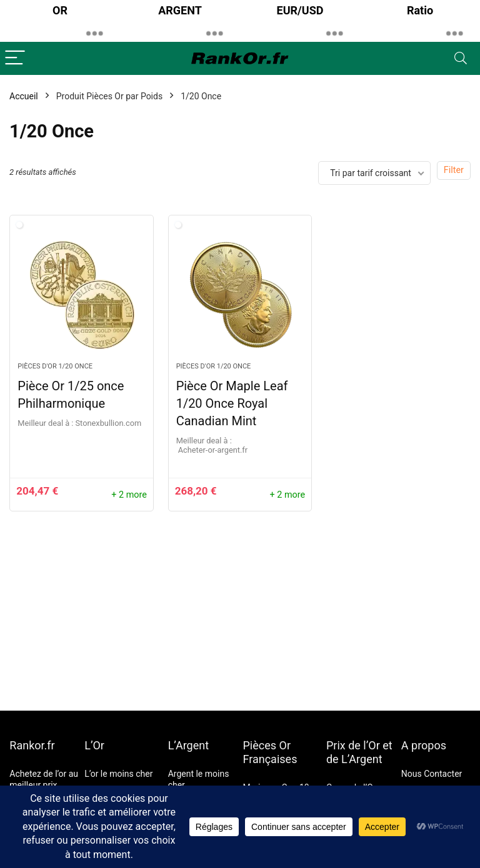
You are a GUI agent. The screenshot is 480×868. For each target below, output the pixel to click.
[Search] (461, 58)
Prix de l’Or (353, 745)
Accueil (24, 96)
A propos (424, 745)
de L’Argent (354, 759)
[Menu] (15, 58)
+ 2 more (129, 495)
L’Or (94, 745)
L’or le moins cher (118, 774)
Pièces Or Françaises (270, 752)
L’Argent (188, 745)
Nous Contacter (432, 774)
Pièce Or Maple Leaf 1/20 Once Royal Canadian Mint (232, 403)
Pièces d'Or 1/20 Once (55, 366)
